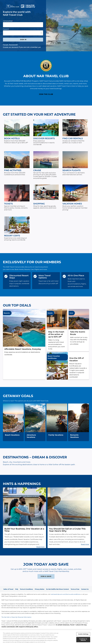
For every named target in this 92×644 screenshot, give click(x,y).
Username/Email (8, 21)
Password (6, 29)
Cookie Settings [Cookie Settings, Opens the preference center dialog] (83, 634)
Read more (40, 547)
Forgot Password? (10, 45)
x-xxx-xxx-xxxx (22, 596)
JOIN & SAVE (46, 576)
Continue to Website (83, 640)
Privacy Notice (40, 589)
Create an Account (11, 47)
